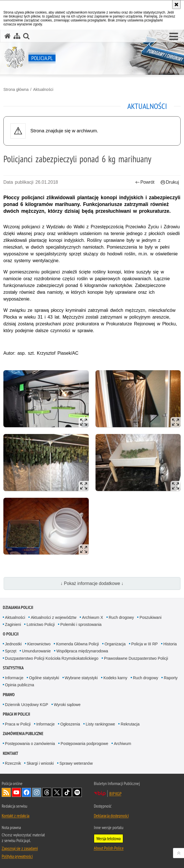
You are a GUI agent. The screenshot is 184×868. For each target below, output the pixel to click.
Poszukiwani (150, 617)
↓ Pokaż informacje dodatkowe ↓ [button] (92, 583)
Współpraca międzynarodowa (82, 651)
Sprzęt (11, 651)
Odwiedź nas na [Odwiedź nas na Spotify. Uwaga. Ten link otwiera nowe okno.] (77, 792)
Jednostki (13, 644)
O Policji (11, 634)
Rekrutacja (130, 724)
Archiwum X (93, 617)
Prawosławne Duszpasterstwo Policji (136, 658)
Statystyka (13, 668)
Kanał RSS (6, 792)
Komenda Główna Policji (77, 644)
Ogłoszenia (70, 724)
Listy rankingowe (100, 724)
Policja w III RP (145, 644)
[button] (174, 37)
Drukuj (170, 182)
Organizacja (115, 644)
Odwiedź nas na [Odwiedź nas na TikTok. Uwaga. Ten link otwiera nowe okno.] (67, 792)
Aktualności (43, 89)
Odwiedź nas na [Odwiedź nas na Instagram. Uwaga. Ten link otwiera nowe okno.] (37, 792)
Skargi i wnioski (40, 763)
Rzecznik (13, 763)
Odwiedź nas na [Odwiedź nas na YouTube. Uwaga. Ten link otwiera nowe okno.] (16, 792)
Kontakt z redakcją (15, 816)
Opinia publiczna (20, 685)
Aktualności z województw (54, 617)
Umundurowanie (36, 651)
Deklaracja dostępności (111, 816)
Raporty (171, 678)
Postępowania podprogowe (84, 744)
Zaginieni (13, 624)
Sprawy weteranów (76, 763)
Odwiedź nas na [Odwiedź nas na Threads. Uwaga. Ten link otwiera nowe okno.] (47, 792)
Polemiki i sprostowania (81, 624)
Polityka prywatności (17, 856)
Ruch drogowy (121, 617)
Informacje (14, 678)
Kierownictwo (39, 644)
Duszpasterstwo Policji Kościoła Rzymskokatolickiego (52, 658)
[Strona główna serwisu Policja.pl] (8, 36)
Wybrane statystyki (81, 678)
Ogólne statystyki (44, 678)
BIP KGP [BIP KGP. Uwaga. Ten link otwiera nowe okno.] (115, 794)
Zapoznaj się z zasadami (20, 848)
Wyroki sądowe (67, 705)
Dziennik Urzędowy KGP (27, 705)
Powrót (145, 182)
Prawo (9, 695)
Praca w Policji (16, 714)
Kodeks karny (115, 678)
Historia (170, 644)
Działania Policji (18, 607)
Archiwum (122, 744)
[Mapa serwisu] (17, 36)
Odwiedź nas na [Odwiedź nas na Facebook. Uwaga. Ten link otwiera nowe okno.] (26, 792)
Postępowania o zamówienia (30, 744)
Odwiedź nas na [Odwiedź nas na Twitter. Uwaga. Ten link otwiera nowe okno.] (57, 792)
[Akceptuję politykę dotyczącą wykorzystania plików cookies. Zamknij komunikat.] (176, 5)
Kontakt (11, 753)
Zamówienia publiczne (23, 734)
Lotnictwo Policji (41, 624)
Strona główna (16, 89)
